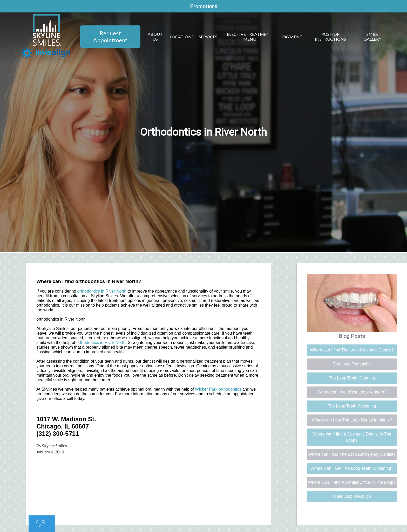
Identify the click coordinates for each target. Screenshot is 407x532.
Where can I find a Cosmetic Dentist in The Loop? (352, 437)
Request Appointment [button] (110, 37)
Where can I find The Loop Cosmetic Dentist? (352, 350)
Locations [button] (182, 37)
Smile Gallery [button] (372, 37)
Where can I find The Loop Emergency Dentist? (352, 454)
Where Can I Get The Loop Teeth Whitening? (352, 468)
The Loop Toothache (352, 364)
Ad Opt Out (42, 524)
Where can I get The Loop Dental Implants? (352, 420)
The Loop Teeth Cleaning (352, 378)
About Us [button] (155, 37)
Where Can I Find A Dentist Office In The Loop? (352, 482)
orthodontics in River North (102, 291)
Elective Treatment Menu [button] (250, 37)
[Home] (47, 44)
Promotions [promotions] (204, 6)
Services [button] (208, 37)
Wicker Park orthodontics (218, 389)
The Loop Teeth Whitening (352, 406)
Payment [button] (292, 37)
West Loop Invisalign (352, 496)
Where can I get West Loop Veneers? (352, 392)
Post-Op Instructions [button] (330, 37)
